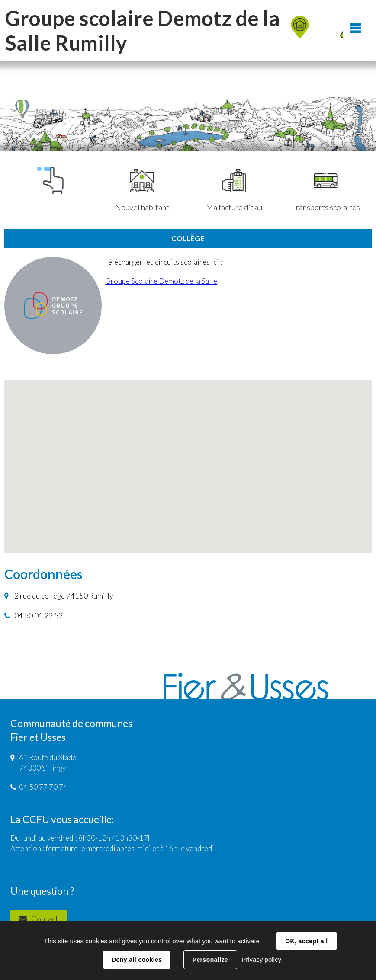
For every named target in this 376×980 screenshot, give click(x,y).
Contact (45, 919)
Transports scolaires (326, 190)
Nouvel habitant (142, 190)
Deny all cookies (137, 960)
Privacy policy (261, 959)
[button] (188, 459)
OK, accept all (306, 941)
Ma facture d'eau (234, 190)
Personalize (210, 960)
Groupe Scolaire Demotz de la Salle (161, 281)
